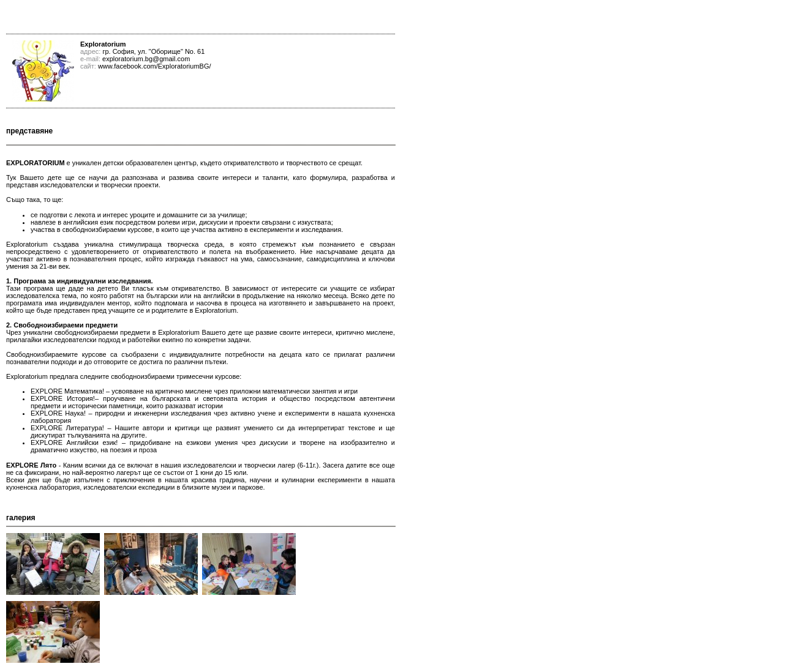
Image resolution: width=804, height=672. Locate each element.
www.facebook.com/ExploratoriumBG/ (155, 66)
